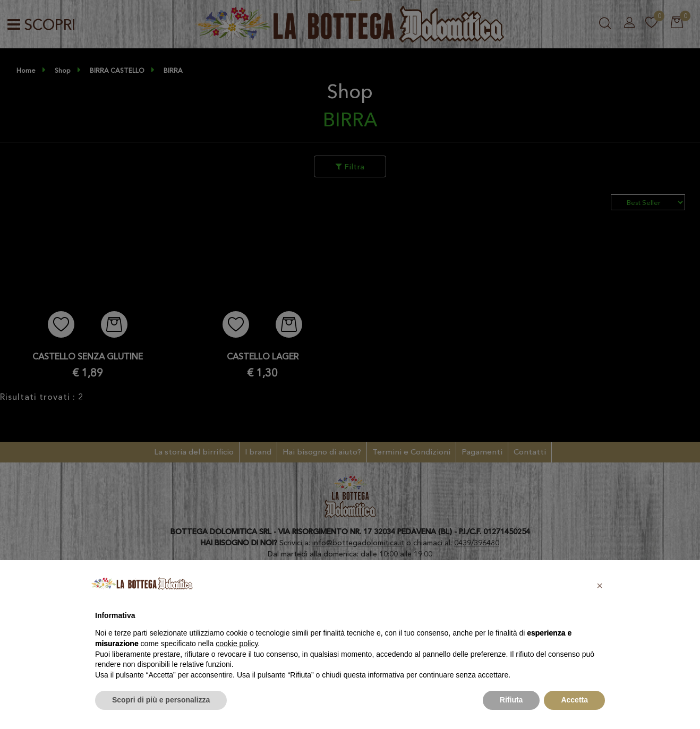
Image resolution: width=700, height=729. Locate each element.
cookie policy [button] (237, 644)
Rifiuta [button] (511, 700)
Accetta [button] (574, 700)
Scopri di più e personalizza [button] (161, 700)
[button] (600, 586)
